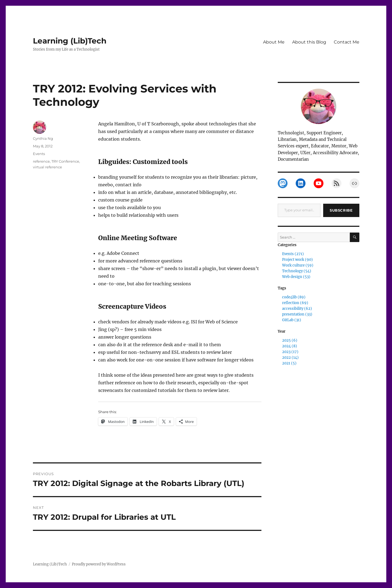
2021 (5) (289, 363)
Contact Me (347, 42)
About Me (274, 42)
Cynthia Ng (43, 138)
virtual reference (47, 167)
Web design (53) (296, 277)
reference (41, 161)
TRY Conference (65, 161)
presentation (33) (297, 314)
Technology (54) (297, 271)
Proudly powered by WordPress (99, 564)
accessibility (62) (297, 309)
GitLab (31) (292, 320)
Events (39, 154)
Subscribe (341, 210)
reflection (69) (295, 303)
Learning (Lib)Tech (70, 41)
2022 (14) (290, 358)
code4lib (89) (294, 297)
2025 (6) (290, 340)
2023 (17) (290, 352)
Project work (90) (297, 260)
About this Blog (309, 42)
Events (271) (293, 254)
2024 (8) (290, 346)
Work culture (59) (298, 265)
